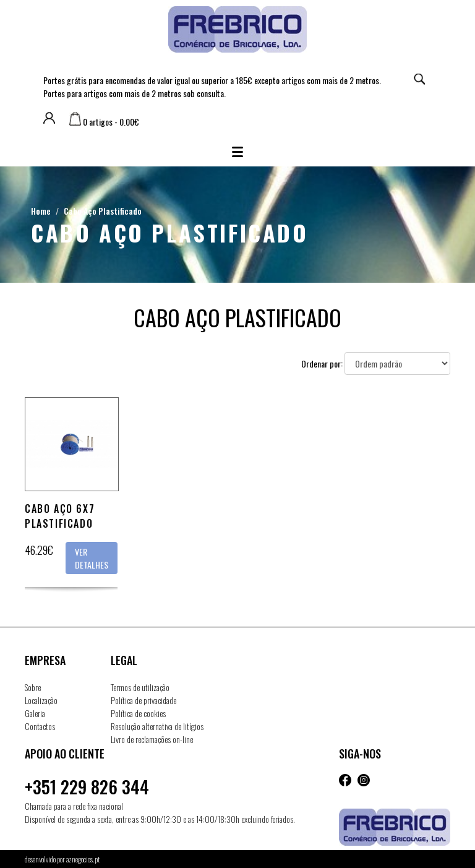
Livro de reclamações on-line (152, 739)
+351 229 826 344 (87, 787)
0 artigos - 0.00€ (104, 122)
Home (41, 211)
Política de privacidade (143, 700)
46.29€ (39, 550)
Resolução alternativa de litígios (157, 726)
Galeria (35, 713)
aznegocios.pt (83, 859)
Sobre (33, 687)
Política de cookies (138, 713)
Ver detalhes (92, 558)
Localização (41, 700)
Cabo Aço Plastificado (103, 211)
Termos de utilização (140, 687)
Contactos (40, 726)
